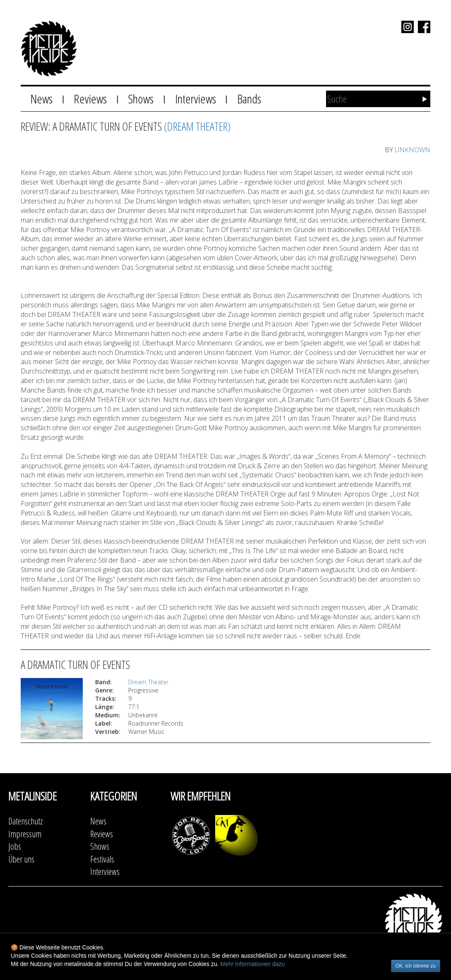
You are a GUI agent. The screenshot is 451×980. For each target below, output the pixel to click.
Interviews (196, 99)
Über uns (21, 859)
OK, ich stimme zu (416, 966)
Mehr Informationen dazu (253, 964)
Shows (141, 99)
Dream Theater (148, 682)
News (41, 99)
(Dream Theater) (197, 126)
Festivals (102, 859)
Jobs (15, 846)
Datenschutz (25, 821)
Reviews (90, 99)
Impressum (25, 834)
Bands (249, 99)
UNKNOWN (413, 150)
